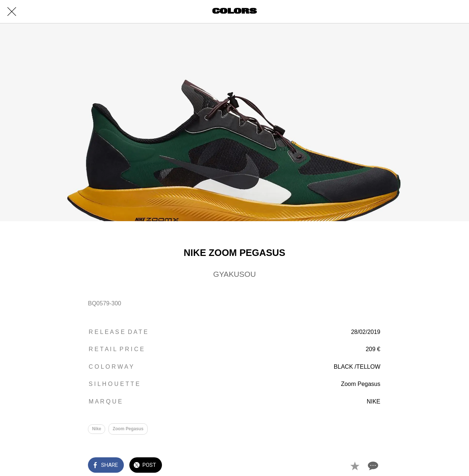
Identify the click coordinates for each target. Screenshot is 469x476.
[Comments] (372, 466)
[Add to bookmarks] (355, 466)
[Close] (12, 12)
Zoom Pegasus (128, 429)
